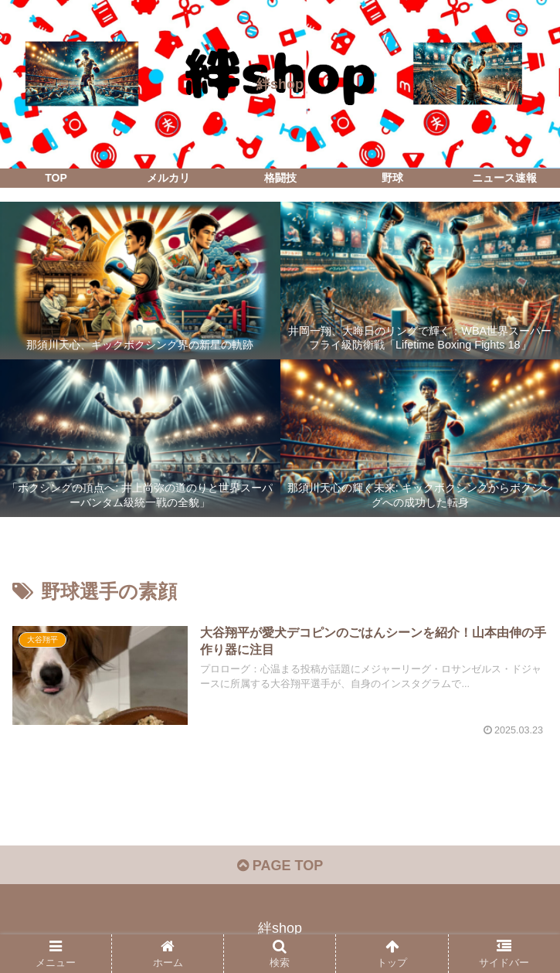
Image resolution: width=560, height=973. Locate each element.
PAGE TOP (280, 866)
